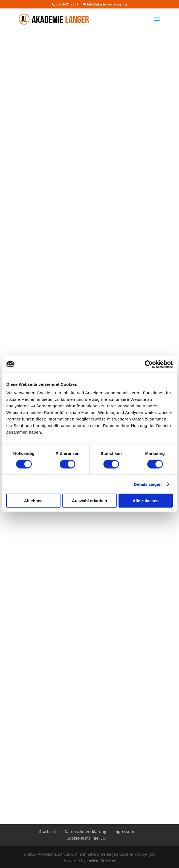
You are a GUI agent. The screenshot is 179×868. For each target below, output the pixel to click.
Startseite (48, 832)
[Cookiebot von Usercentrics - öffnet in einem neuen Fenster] (149, 364)
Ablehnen (33, 501)
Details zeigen (148, 484)
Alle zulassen (146, 501)
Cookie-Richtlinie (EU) (86, 838)
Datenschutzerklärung (85, 832)
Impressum (124, 832)
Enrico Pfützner (101, 861)
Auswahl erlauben (89, 501)
